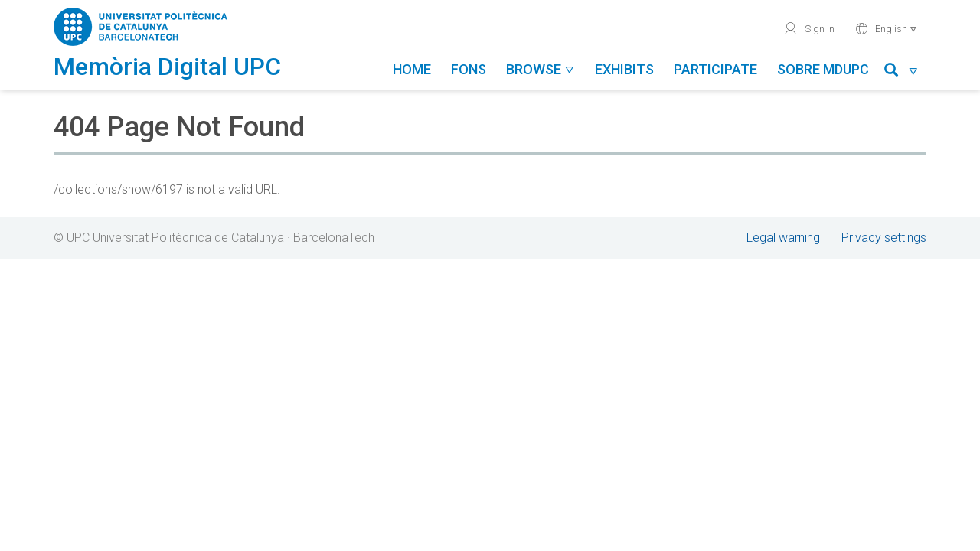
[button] (902, 72)
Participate (715, 69)
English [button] (886, 28)
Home (412, 69)
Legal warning (783, 238)
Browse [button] (541, 69)
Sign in (809, 28)
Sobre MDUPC (823, 69)
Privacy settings (884, 238)
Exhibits (624, 69)
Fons (469, 69)
